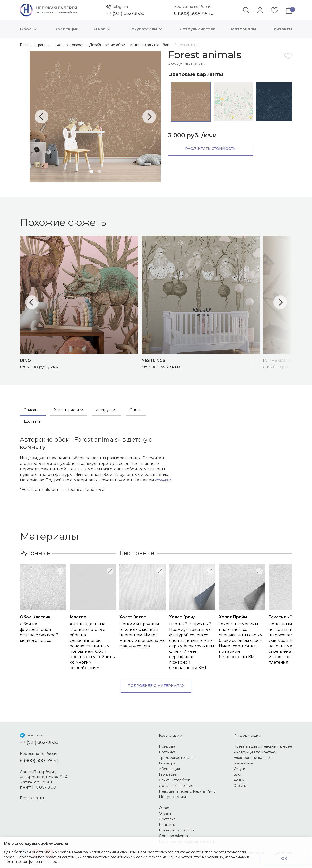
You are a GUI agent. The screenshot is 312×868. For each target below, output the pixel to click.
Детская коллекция (176, 786)
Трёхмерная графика (177, 758)
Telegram (120, 7)
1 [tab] (91, 171)
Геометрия (168, 763)
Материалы (243, 29)
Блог (238, 774)
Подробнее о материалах (156, 686)
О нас (103, 29)
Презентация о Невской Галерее (263, 746)
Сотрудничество (198, 29)
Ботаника (167, 752)
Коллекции (66, 29)
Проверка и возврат (177, 830)
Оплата (165, 813)
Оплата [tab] (136, 410)
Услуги (239, 769)
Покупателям (146, 29)
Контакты (282, 29)
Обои (29, 29)
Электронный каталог (252, 758)
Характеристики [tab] (69, 410)
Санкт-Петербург (174, 780)
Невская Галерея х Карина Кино (187, 791)
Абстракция (169, 769)
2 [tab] (99, 171)
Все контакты (32, 798)
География (168, 774)
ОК (284, 859)
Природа (167, 746)
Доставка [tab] (32, 421)
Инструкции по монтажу (255, 752)
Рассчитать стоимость (210, 149)
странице (163, 480)
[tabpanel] (95, 117)
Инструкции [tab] (107, 410)
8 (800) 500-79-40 (194, 13)
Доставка (167, 819)
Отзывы (240, 786)
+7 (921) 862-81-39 (125, 13)
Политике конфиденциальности (32, 862)
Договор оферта (173, 836)
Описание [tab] (33, 410)
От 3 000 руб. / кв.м (81, 363)
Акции (239, 780)
